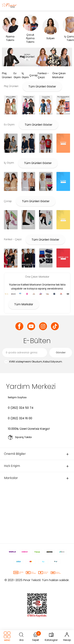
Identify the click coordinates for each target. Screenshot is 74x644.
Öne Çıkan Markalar (59, 75)
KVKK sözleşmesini (20, 362)
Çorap (34, 75)
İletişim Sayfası (17, 397)
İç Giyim (25, 75)
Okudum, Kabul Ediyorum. (33, 362)
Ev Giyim (17, 75)
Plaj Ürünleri (7, 75)
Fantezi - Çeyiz (43, 75)
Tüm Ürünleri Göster (42, 86)
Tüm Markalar (24, 304)
